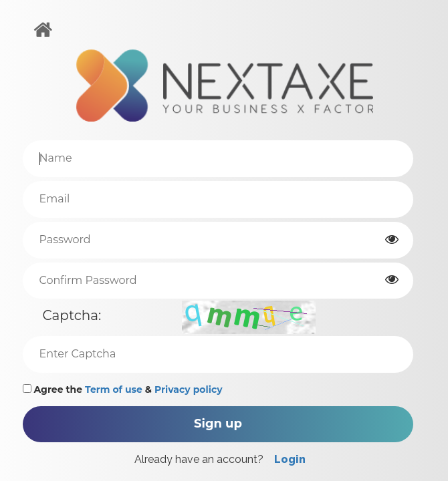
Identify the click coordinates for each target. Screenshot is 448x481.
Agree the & (123, 389)
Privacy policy (189, 389)
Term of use (114, 389)
